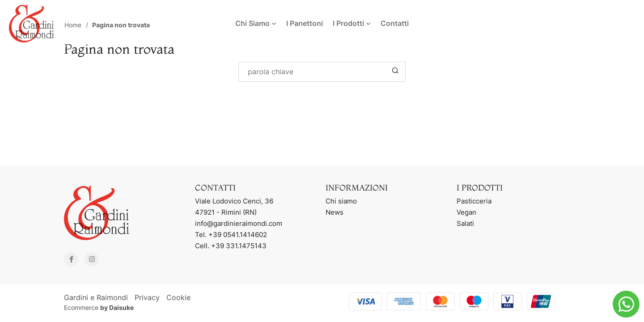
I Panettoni (305, 23)
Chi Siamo (256, 23)
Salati (465, 223)
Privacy (147, 297)
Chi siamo (341, 201)
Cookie (178, 297)
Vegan (466, 212)
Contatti (395, 23)
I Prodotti (352, 23)
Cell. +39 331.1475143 (231, 246)
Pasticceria (474, 201)
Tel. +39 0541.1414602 (231, 235)
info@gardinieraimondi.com (239, 223)
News (335, 212)
